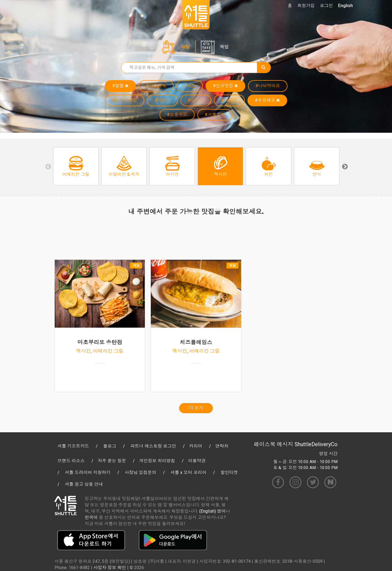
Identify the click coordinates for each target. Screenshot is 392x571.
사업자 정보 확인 (110, 568)
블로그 (110, 446)
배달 (185, 47)
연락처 (222, 446)
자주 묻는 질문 (112, 461)
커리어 (196, 446)
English (345, 6)
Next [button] (344, 166)
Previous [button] (48, 166)
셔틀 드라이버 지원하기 (88, 472)
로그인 (326, 6)
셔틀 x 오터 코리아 (188, 472)
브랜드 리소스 (71, 461)
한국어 (91, 517)
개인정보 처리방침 (157, 461)
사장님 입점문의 (140, 472)
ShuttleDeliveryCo (316, 444)
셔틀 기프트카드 (73, 446)
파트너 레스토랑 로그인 (153, 446)
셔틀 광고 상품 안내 (84, 484)
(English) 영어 (212, 511)
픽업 (224, 47)
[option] (76, 166)
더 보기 (196, 408)
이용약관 (197, 461)
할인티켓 (229, 472)
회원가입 (306, 6)
